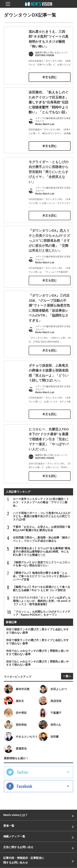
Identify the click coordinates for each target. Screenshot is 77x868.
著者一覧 (9, 826)
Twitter (23, 772)
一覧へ (67, 676)
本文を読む (50, 77)
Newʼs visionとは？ (15, 815)
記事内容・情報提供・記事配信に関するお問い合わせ (24, 860)
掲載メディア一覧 (14, 836)
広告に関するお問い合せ (18, 847)
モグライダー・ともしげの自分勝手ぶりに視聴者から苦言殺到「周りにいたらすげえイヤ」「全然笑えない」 (49, 177)
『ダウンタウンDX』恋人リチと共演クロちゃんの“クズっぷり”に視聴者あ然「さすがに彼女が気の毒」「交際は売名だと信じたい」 (49, 246)
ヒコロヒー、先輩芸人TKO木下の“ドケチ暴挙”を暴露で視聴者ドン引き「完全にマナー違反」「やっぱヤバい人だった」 (49, 444)
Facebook (24, 786)
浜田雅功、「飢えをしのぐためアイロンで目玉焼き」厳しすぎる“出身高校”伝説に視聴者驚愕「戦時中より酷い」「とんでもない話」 (49, 102)
